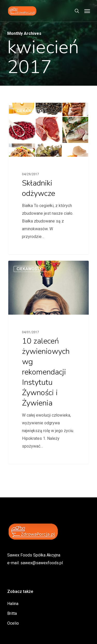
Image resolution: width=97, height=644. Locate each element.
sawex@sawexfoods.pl (42, 563)
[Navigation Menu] (87, 11)
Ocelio (13, 623)
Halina (13, 604)
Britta (12, 613)
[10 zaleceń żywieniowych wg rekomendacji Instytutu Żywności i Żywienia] (48, 362)
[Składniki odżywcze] (48, 178)
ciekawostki (30, 111)
